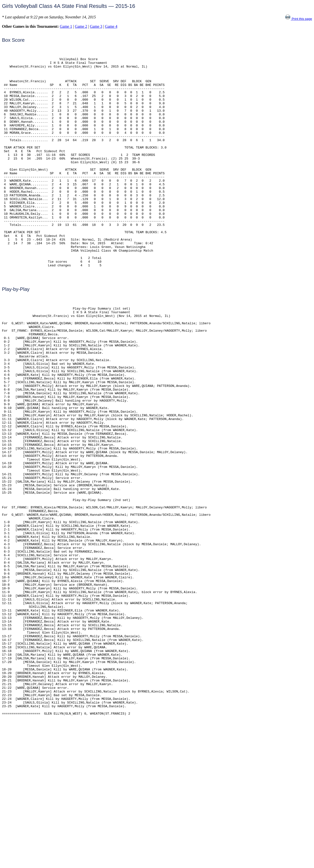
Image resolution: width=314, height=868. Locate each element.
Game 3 (96, 26)
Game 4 (111, 26)
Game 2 (81, 26)
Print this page (298, 19)
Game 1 (66, 26)
